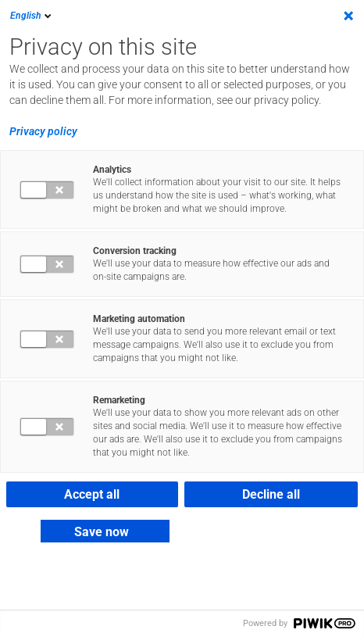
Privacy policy (43, 131)
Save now (102, 532)
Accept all (92, 494)
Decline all (271, 494)
